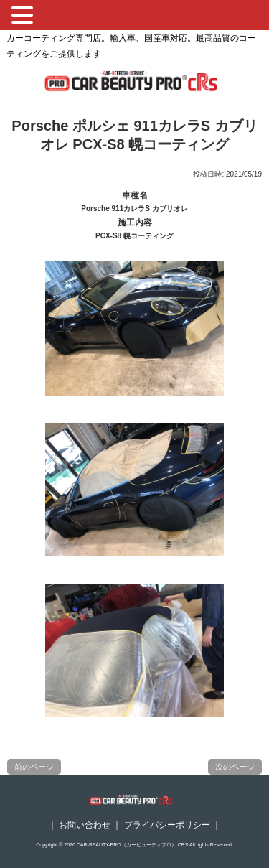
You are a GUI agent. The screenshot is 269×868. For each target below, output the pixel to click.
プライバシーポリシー (167, 825)
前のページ (34, 767)
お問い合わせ (85, 825)
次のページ (235, 767)
